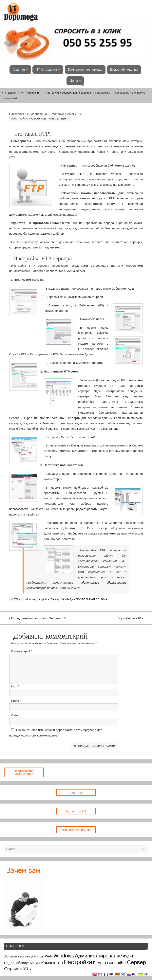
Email (16, 701)
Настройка (43, 599)
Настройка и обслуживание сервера (68, 93)
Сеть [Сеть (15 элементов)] (26, 969)
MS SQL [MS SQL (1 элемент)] (29, 957)
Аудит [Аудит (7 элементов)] (128, 956)
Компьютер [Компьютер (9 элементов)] (52, 963)
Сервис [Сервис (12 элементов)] (12, 969)
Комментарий (22, 651)
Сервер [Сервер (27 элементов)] (136, 962)
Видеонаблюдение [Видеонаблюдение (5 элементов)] (19, 963)
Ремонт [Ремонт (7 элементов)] (100, 963)
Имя (15, 686)
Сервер (55, 599)
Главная (10, 93)
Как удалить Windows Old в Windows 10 (38, 618)
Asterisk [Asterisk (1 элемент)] (14, 957)
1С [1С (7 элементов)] (7, 956)
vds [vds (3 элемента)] (37, 956)
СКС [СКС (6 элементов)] (111, 963)
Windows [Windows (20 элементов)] (64, 956)
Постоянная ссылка (91, 599)
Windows (30, 599)
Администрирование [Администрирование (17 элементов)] (98, 956)
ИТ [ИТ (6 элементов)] (38, 963)
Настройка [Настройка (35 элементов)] (78, 962)
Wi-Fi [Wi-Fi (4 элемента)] (49, 956)
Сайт (15, 715)
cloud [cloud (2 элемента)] (21, 957)
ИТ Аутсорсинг (31, 93)
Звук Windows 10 (130, 618)
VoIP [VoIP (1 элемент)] (42, 957)
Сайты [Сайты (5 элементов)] (121, 963)
